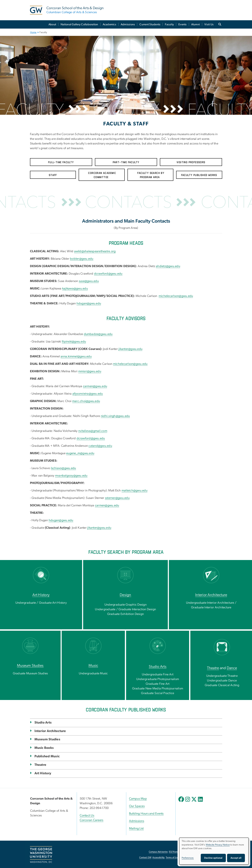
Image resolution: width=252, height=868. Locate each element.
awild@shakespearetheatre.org (95, 251)
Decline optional (213, 858)
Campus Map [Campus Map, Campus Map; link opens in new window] (138, 799)
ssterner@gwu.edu (117, 498)
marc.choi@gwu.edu (86, 401)
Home (33, 32)
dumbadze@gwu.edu (98, 334)
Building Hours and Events (146, 814)
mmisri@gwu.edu (90, 371)
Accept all (236, 858)
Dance (232, 668)
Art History (41, 595)
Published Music (47, 756)
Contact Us (87, 816)
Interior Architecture (211, 595)
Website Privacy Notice (218, 845)
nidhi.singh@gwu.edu (115, 416)
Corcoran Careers (92, 820)
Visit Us (209, 24)
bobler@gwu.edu (82, 259)
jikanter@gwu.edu (130, 349)
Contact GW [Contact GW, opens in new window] (145, 858)
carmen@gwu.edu (95, 386)
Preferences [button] (188, 858)
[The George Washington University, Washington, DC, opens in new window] (41, 855)
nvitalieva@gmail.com (93, 431)
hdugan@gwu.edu (89, 303)
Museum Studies (30, 666)
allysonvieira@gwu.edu (88, 394)
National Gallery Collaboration (79, 24)
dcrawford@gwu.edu (108, 274)
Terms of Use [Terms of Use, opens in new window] (172, 858)
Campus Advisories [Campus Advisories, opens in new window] (158, 852)
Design (125, 595)
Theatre (213, 668)
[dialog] (214, 851)
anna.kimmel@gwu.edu (76, 356)
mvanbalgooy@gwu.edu (71, 476)
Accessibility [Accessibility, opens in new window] (158, 858)
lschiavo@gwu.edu (63, 468)
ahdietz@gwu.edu (168, 266)
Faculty (169, 24)
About (52, 24)
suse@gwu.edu (89, 281)
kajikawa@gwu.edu (75, 289)
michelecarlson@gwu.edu (176, 296)
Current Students (150, 24)
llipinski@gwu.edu (74, 342)
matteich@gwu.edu (134, 491)
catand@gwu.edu (100, 446)
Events (183, 24)
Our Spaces (137, 806)
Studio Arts (158, 667)
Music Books (44, 748)
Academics (109, 24)
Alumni (196, 24)
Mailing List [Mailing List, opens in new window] (136, 829)
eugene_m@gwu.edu (80, 453)
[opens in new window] (182, 802)
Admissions (128, 24)
